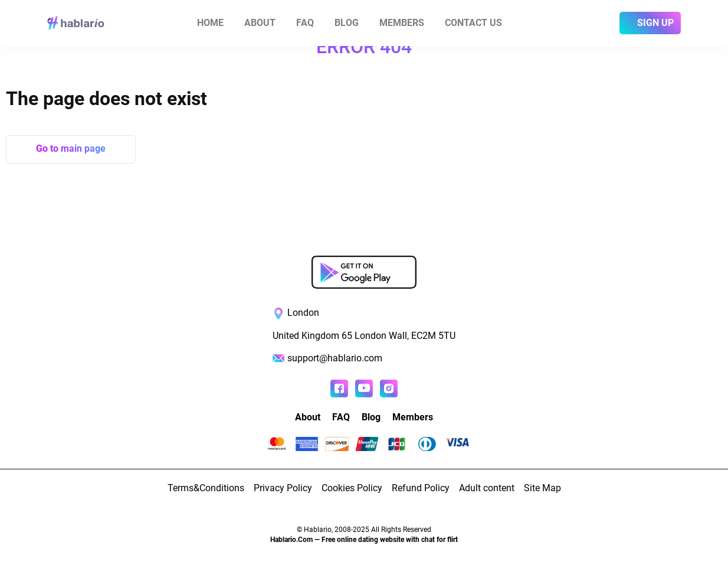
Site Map (542, 488)
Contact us (473, 23)
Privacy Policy (283, 488)
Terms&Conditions (206, 488)
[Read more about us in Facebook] (339, 388)
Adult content (487, 488)
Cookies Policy (352, 488)
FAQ (305, 23)
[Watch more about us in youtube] (364, 388)
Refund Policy (421, 488)
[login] (605, 23)
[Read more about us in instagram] (389, 388)
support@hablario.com (335, 358)
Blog (347, 23)
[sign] (650, 23)
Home (210, 23)
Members (402, 23)
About (260, 23)
